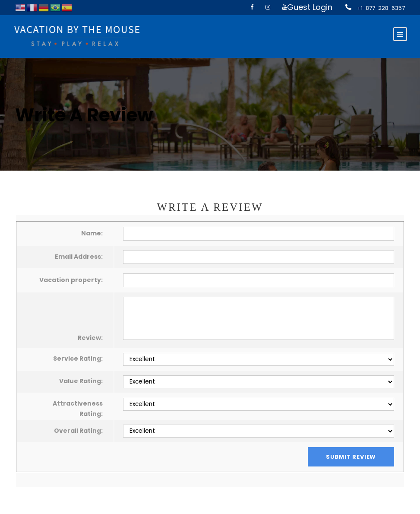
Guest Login (310, 7)
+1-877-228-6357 (381, 8)
